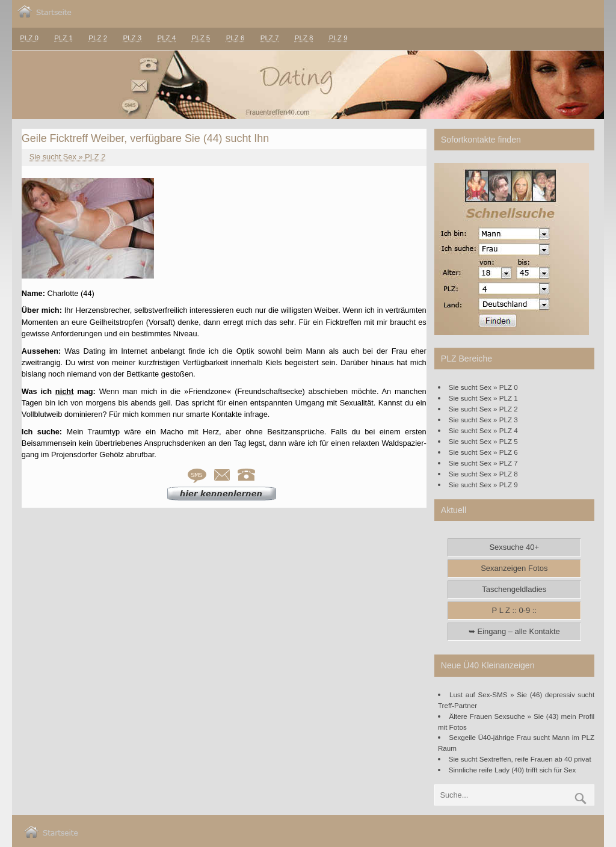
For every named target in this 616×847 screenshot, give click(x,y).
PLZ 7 (270, 38)
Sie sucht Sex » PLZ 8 (483, 474)
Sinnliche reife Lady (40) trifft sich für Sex (513, 770)
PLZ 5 (201, 38)
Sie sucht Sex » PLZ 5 (483, 441)
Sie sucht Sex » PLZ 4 (483, 430)
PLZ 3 (132, 38)
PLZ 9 (338, 38)
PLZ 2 (98, 38)
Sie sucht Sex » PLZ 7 (483, 463)
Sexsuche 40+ (514, 547)
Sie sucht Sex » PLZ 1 (483, 398)
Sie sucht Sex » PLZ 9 (483, 485)
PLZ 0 (29, 38)
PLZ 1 (63, 38)
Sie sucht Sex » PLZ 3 (483, 420)
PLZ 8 (304, 38)
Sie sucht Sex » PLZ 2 (68, 157)
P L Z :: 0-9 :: (514, 610)
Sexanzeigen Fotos (514, 568)
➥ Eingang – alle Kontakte (514, 631)
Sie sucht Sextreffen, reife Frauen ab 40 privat (520, 759)
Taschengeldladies (514, 589)
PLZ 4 (166, 38)
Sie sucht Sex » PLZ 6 (483, 452)
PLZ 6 (236, 38)
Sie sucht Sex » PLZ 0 (483, 387)
